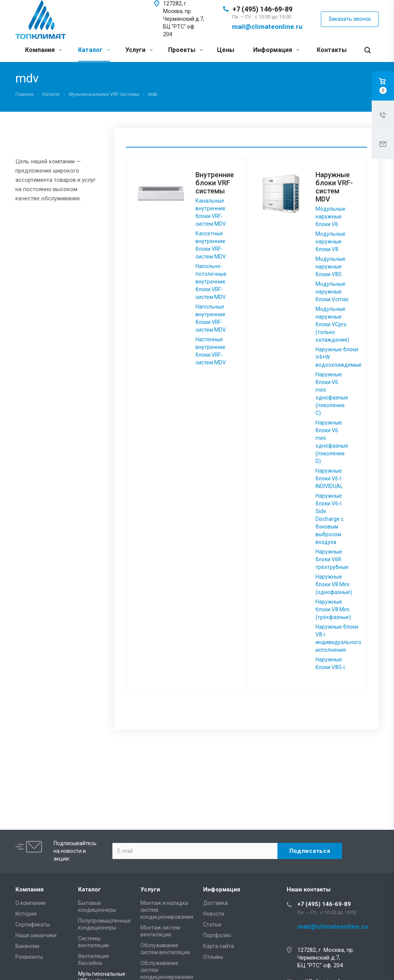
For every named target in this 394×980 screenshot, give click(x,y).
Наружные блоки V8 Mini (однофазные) (334, 584)
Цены (226, 50)
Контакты (332, 50)
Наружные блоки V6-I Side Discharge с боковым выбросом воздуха (330, 519)
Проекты (185, 50)
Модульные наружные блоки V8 (331, 242)
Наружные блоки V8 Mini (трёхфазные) (333, 609)
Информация (276, 50)
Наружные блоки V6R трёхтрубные (332, 559)
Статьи (212, 925)
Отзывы (213, 957)
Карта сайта (219, 946)
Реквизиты (29, 957)
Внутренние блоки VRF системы (215, 183)
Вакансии (27, 946)
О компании (30, 903)
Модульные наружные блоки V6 (331, 216)
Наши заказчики (36, 935)
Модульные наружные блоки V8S (331, 267)
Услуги (139, 50)
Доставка (215, 903)
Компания (43, 50)
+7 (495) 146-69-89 (262, 9)
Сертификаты (33, 925)
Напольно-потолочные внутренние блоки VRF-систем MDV (211, 282)
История (26, 914)
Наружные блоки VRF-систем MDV (334, 187)
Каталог (94, 50)
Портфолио (217, 935)
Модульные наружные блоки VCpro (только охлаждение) (332, 324)
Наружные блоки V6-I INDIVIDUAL (329, 478)
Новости (214, 914)
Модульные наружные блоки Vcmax (332, 292)
